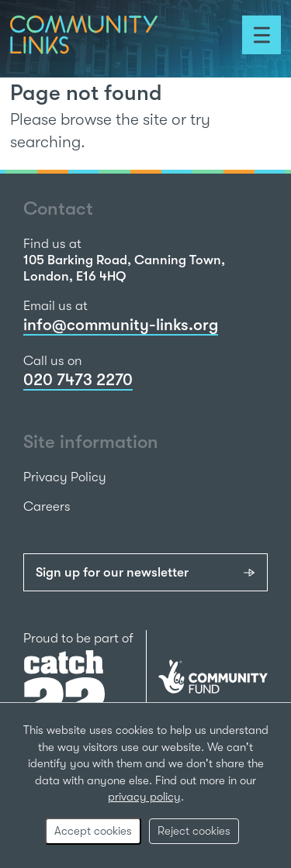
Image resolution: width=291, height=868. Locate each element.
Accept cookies (93, 831)
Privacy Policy (65, 477)
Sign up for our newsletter (112, 572)
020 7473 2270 (78, 380)
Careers (47, 506)
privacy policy (144, 797)
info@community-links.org (121, 325)
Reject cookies (194, 831)
